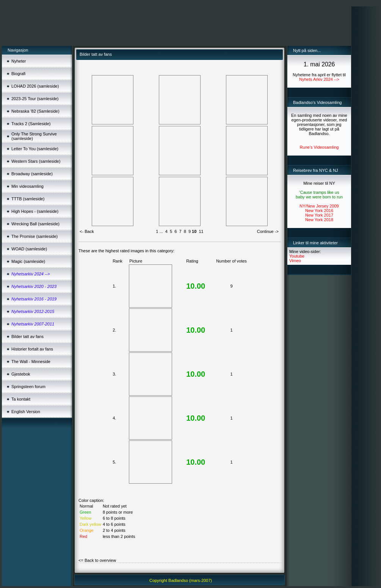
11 (201, 231)
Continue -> (268, 231)
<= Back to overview (97, 560)
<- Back (87, 231)
